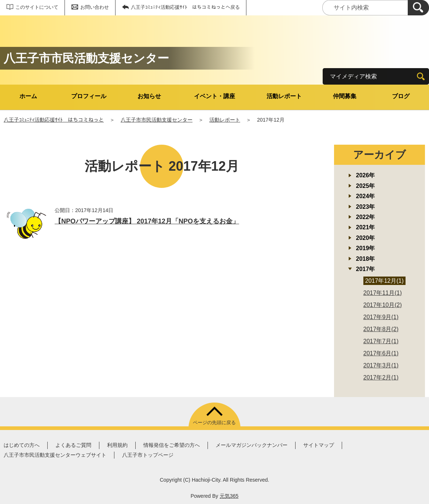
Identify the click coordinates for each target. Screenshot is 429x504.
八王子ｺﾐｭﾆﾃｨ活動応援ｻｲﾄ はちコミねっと (54, 120)
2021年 (366, 227)
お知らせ (149, 96)
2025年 (366, 186)
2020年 (366, 238)
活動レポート (284, 96)
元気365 (229, 496)
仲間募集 (345, 96)
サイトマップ (319, 445)
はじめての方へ (22, 445)
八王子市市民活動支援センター (157, 120)
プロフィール (89, 96)
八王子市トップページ (148, 455)
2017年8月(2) (381, 329)
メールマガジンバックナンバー (252, 445)
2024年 (366, 196)
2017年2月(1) (381, 377)
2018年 (366, 259)
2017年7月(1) (381, 341)
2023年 (366, 207)
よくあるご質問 (73, 445)
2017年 (366, 269)
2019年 (366, 248)
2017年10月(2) (383, 305)
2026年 (366, 175)
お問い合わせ (95, 7)
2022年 (366, 217)
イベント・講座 (214, 96)
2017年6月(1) (381, 353)
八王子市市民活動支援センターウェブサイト (55, 455)
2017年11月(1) (383, 293)
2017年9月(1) (381, 317)
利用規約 (117, 445)
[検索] (418, 8)
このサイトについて (37, 7)
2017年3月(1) (381, 365)
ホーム (28, 96)
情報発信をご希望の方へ (172, 445)
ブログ (401, 96)
